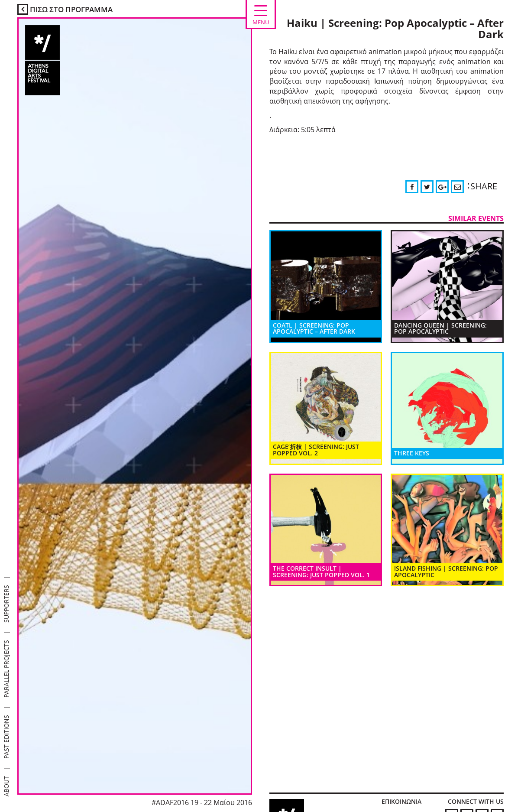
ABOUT (6, 786)
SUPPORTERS (6, 604)
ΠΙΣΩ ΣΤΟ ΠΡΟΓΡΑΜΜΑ (65, 9)
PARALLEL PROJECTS (6, 669)
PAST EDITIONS (6, 737)
